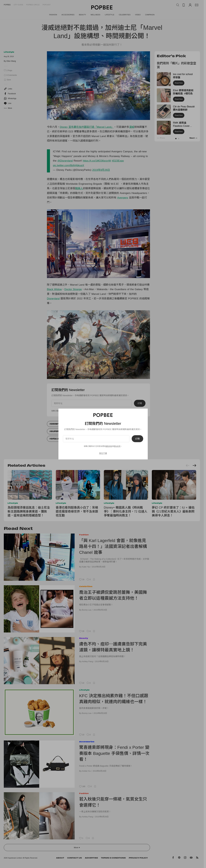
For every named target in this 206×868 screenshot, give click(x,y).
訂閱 (137, 439)
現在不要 (103, 453)
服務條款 (109, 446)
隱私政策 (117, 446)
